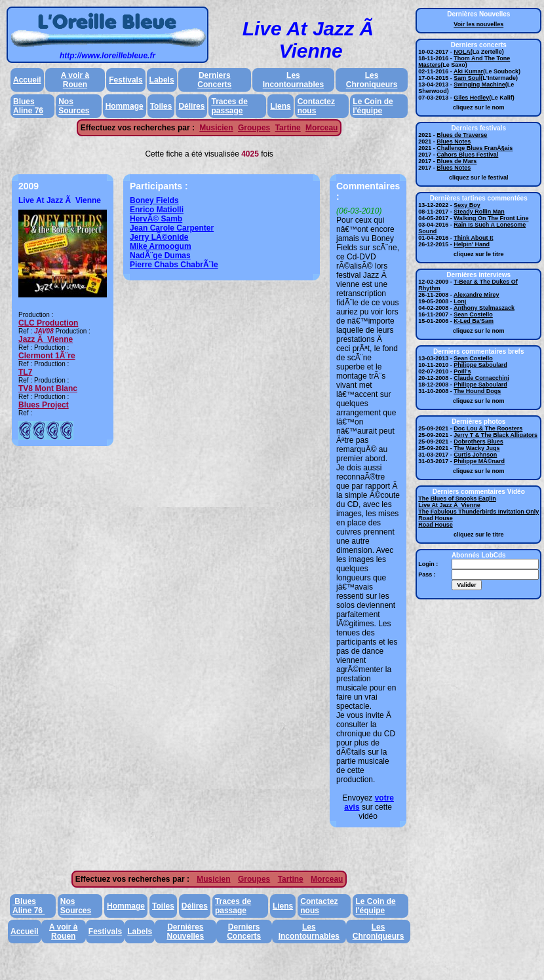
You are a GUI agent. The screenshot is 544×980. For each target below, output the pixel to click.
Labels (162, 80)
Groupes (254, 128)
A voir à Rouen (75, 80)
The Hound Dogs (477, 391)
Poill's (462, 371)
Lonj (460, 301)
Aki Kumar (468, 71)
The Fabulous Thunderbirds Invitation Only (478, 512)
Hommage (125, 106)
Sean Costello (473, 314)
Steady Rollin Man (479, 212)
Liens (280, 106)
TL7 (25, 372)
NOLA (462, 52)
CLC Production (48, 323)
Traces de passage (229, 106)
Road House (436, 518)
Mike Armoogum (161, 246)
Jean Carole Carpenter (172, 228)
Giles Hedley (471, 98)
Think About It (473, 238)
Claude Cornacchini (481, 378)
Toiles (161, 106)
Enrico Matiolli (157, 210)
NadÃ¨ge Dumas (160, 255)
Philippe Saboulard (480, 365)
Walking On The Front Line (491, 218)
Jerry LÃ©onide (159, 237)
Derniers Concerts (214, 80)
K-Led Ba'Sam (474, 321)
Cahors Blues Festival (467, 155)
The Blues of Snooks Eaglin (457, 499)
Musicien (216, 128)
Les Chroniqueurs (372, 80)
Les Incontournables (293, 80)
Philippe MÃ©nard (479, 461)
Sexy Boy (467, 205)
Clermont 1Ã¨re (47, 356)
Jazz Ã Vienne (46, 339)
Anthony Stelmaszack (484, 308)
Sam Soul (467, 78)
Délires (191, 106)
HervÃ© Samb (156, 219)
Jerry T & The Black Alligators (495, 435)
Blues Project (44, 405)
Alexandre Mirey (476, 295)
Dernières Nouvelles (186, 932)
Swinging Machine (479, 85)
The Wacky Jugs (476, 448)
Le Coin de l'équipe (373, 106)
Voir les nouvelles (478, 24)
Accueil (27, 80)
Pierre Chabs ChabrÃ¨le (174, 265)
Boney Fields (154, 200)
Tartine (288, 128)
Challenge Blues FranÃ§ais (475, 148)
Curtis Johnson (475, 455)
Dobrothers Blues (478, 442)
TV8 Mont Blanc (48, 388)
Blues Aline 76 (28, 106)
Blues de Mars (457, 161)
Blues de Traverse (462, 135)
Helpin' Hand (472, 244)
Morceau (321, 128)
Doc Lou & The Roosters (488, 428)
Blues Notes (454, 141)
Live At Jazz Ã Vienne (449, 505)
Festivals (126, 80)
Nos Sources (74, 106)
